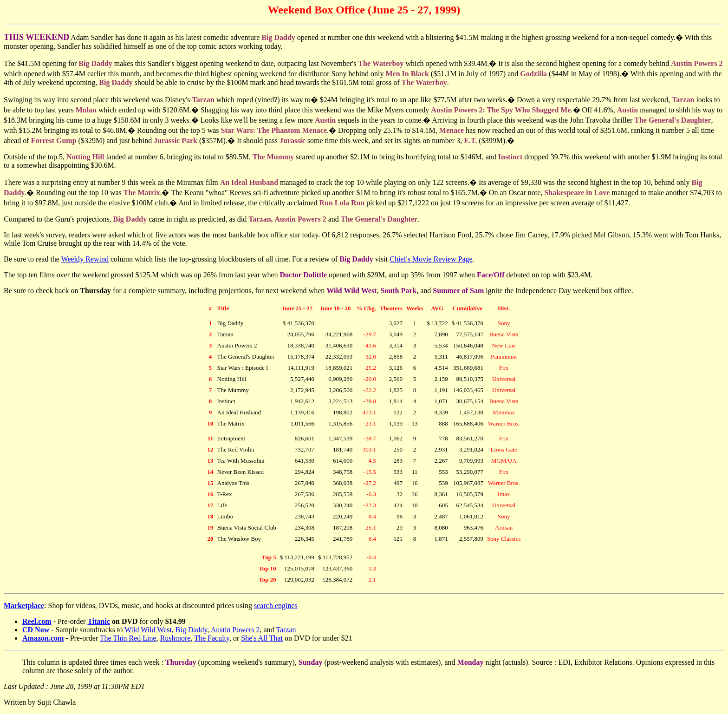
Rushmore (175, 638)
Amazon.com (43, 638)
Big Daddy (192, 630)
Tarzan (286, 630)
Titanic (99, 621)
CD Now (36, 630)
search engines (276, 606)
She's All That (262, 638)
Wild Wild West (148, 630)
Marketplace (24, 606)
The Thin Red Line (128, 638)
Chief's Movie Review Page (431, 259)
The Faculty (212, 638)
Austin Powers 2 (235, 630)
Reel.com (37, 621)
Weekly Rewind (85, 259)
